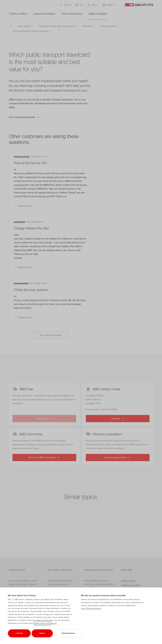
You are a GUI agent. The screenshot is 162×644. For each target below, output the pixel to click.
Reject (42, 633)
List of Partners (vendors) (91, 608)
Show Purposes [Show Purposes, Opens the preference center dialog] (68, 633)
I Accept (19, 633)
